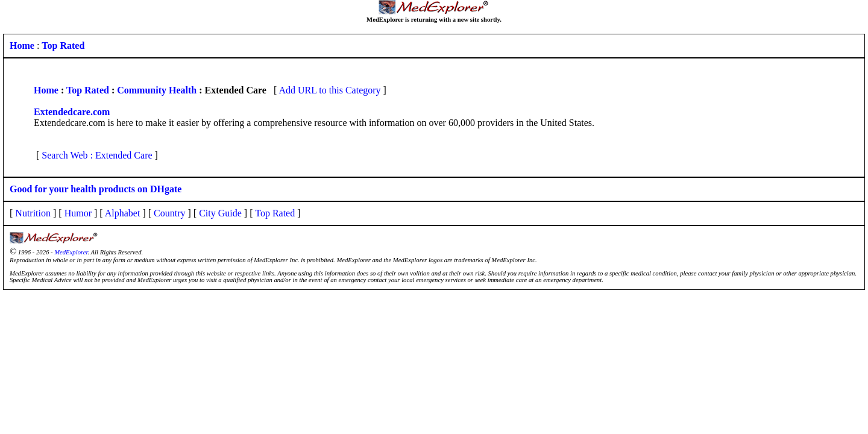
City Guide (220, 213)
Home (46, 90)
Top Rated (88, 90)
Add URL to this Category (329, 90)
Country (169, 213)
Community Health (157, 90)
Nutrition (33, 213)
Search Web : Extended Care (97, 155)
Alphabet (123, 213)
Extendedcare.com (72, 112)
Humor (78, 213)
